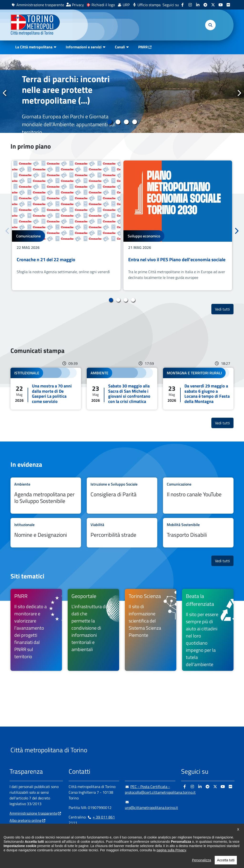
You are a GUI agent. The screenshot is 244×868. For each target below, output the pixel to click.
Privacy (78, 5)
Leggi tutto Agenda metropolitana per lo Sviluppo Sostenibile (46, 496)
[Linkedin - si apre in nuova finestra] (198, 5)
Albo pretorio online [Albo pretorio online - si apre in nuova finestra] (25, 820)
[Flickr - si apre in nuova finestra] (228, 5)
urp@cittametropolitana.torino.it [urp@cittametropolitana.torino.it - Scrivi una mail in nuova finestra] (151, 805)
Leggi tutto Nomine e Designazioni (46, 533)
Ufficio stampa (149, 5)
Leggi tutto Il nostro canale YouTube (198, 496)
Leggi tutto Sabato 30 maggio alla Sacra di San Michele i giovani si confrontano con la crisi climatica (122, 389)
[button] (210, 25)
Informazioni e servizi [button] (84, 47)
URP (126, 5)
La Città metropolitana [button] (34, 47)
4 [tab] (135, 122)
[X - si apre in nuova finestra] (213, 5)
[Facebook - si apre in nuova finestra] (183, 5)
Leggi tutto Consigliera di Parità (122, 496)
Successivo (239, 93)
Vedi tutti (224, 309)
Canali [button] (120, 47)
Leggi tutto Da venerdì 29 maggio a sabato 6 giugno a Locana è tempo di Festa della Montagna (198, 389)
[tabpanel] (122, 94)
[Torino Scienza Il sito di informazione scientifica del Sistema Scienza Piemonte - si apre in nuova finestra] (151, 630)
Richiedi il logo (103, 5)
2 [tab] (118, 122)
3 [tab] (126, 122)
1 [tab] (109, 122)
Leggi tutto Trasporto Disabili (198, 533)
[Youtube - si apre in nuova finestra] (221, 5)
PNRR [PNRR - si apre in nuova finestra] (143, 47)
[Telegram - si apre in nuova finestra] (205, 5)
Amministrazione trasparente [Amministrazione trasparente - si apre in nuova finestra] (40, 5)
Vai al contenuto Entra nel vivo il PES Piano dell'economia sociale (178, 225)
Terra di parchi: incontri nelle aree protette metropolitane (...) (66, 90)
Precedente (5, 93)
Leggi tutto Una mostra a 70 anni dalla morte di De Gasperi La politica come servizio (46, 389)
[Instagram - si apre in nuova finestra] (190, 5)
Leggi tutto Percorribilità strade (122, 533)
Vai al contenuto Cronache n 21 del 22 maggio (66, 225)
